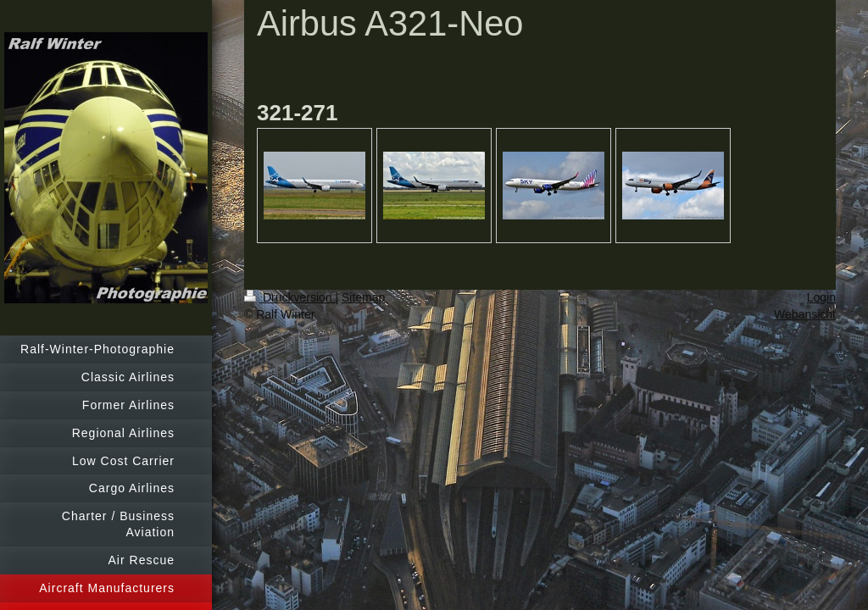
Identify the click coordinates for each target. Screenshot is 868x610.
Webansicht (805, 314)
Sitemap (363, 297)
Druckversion (289, 297)
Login (821, 297)
